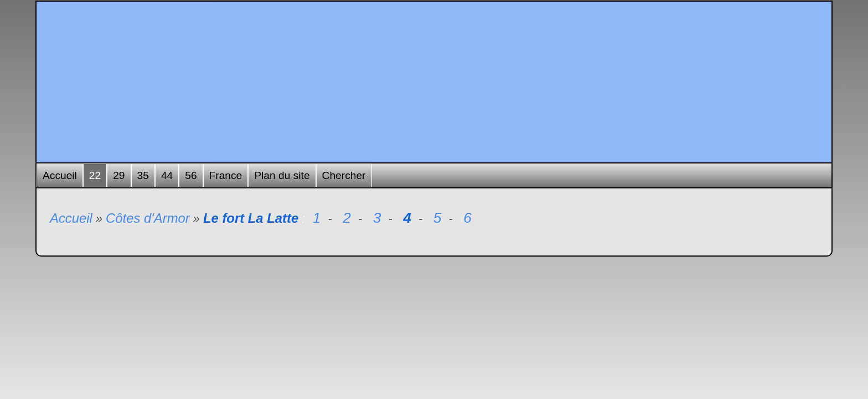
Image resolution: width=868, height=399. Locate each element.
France (226, 175)
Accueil (60, 175)
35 (143, 175)
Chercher (344, 175)
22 (95, 175)
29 (119, 175)
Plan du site (282, 175)
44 (167, 175)
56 (191, 175)
